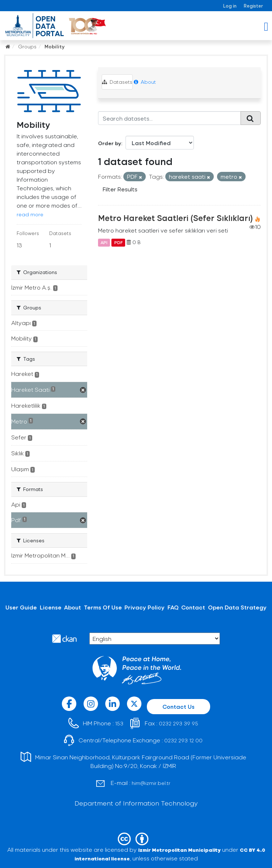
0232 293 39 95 (178, 723)
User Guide (21, 607)
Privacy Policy (144, 607)
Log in (230, 6)
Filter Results (120, 189)
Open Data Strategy (237, 607)
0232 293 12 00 (183, 740)
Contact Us (178, 706)
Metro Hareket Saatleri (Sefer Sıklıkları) (175, 218)
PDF (118, 242)
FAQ (173, 607)
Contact (193, 607)
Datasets (117, 82)
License (51, 607)
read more (30, 214)
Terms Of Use (103, 607)
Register (253, 6)
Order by (110, 143)
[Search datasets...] (169, 118)
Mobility (55, 46)
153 (119, 723)
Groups (27, 46)
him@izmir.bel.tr (151, 783)
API (104, 242)
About (145, 82)
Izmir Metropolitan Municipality (179, 850)
